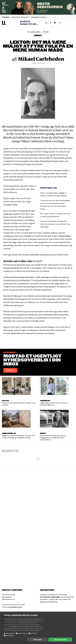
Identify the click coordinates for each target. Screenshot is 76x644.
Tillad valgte (37, 640)
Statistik (34, 633)
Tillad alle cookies (60, 640)
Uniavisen (6, 17)
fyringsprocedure (57, 161)
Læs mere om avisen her (49, 602)
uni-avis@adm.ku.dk (14, 607)
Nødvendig (10, 633)
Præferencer (22, 633)
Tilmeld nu (10, 370)
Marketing (10, 635)
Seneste (25, 22)
